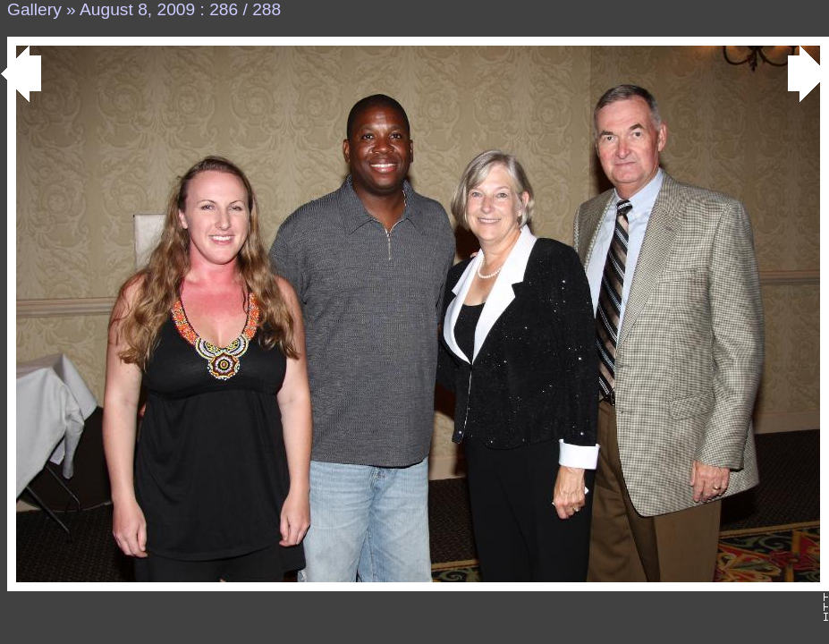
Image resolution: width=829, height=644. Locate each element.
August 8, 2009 (137, 9)
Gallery (34, 9)
